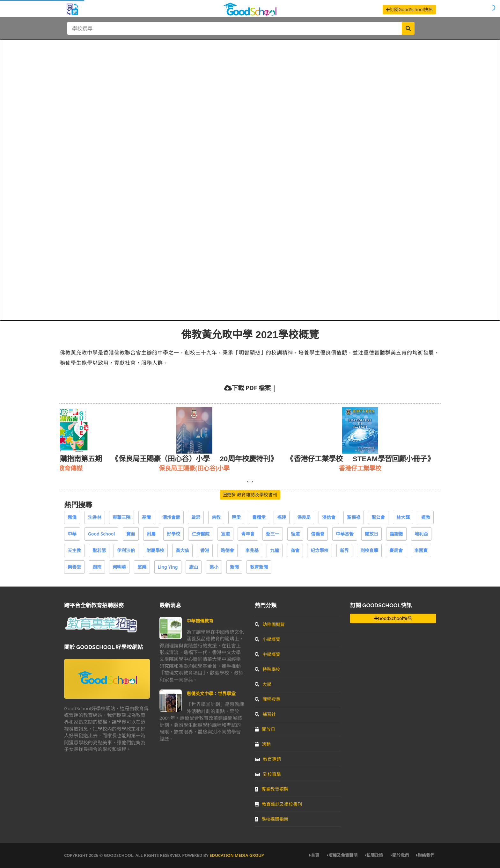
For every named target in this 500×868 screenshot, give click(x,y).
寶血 (131, 534)
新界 (344, 550)
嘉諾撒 (396, 534)
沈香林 (95, 517)
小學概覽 (268, 639)
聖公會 (378, 517)
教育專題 (268, 759)
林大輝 (403, 517)
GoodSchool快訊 (393, 618)
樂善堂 (74, 567)
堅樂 (142, 567)
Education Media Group (237, 855)
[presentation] (248, 481)
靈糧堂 (259, 517)
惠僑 (72, 517)
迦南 (97, 567)
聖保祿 (354, 517)
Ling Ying (168, 567)
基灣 (146, 517)
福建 (282, 517)
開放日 (371, 534)
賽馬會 (396, 550)
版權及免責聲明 (342, 855)
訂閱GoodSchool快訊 (409, 9)
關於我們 (400, 855)
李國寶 (421, 550)
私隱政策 (374, 855)
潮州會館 (171, 517)
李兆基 (252, 550)
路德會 (227, 550)
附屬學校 (155, 550)
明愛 (236, 517)
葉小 (214, 567)
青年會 (248, 534)
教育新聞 (259, 567)
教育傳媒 (92, 468)
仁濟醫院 (201, 534)
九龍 (275, 550)
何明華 (119, 567)
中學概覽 (268, 654)
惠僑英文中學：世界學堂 (211, 693)
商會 (295, 550)
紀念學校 (320, 550)
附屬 (151, 534)
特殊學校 (268, 669)
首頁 (314, 855)
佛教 (216, 517)
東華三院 (121, 517)
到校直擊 (369, 550)
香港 (205, 550)
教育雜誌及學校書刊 (278, 804)
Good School (102, 534)
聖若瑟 (99, 550)
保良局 (304, 517)
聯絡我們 (425, 855)
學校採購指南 (272, 819)
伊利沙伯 (126, 550)
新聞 (234, 567)
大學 (263, 684)
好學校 (173, 534)
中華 (72, 534)
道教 (426, 517)
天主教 (74, 550)
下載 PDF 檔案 (251, 388)
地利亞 (421, 534)
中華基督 (345, 534)
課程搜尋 (268, 699)
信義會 (318, 534)
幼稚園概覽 (270, 624)
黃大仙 (182, 550)
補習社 (265, 714)
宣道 (225, 534)
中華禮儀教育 (200, 621)
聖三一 (273, 534)
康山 (194, 567)
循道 (295, 534)
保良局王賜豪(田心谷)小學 (216, 468)
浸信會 (329, 517)
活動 (263, 744)
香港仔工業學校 (382, 468)
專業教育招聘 (272, 789)
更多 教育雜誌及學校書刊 (250, 495)
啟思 (196, 517)
